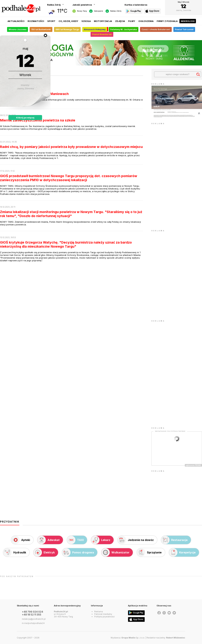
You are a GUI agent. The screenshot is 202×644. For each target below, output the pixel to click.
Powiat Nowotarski (102, 34)
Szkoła (86, 21)
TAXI (75, 540)
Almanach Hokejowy (95, 29)
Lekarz (101, 540)
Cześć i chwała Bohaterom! (156, 29)
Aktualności (16, 21)
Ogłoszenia (146, 21)
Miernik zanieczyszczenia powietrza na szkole (38, 120)
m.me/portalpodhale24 (33, 623)
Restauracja (174, 540)
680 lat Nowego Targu (67, 29)
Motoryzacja (103, 21)
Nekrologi (188, 21)
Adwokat (48, 540)
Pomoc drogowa (78, 552)
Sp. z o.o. (133, 638)
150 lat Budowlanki (41, 29)
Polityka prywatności (104, 617)
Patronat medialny (103, 614)
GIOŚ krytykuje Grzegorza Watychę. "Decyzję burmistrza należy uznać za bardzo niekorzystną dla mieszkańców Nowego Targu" (66, 244)
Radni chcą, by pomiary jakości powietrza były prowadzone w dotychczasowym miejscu (71, 147)
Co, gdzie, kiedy (68, 21)
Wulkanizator (115, 552)
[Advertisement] (162, 176)
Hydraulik (15, 552)
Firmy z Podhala (167, 21)
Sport (51, 21)
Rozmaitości (36, 21)
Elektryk (44, 552)
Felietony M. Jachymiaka (124, 29)
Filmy (132, 21)
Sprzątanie (149, 552)
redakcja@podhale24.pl (34, 619)
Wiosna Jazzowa (18, 29)
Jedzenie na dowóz (136, 540)
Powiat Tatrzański (184, 29)
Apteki (21, 540)
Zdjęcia (120, 21)
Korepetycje (182, 552)
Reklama (99, 612)
